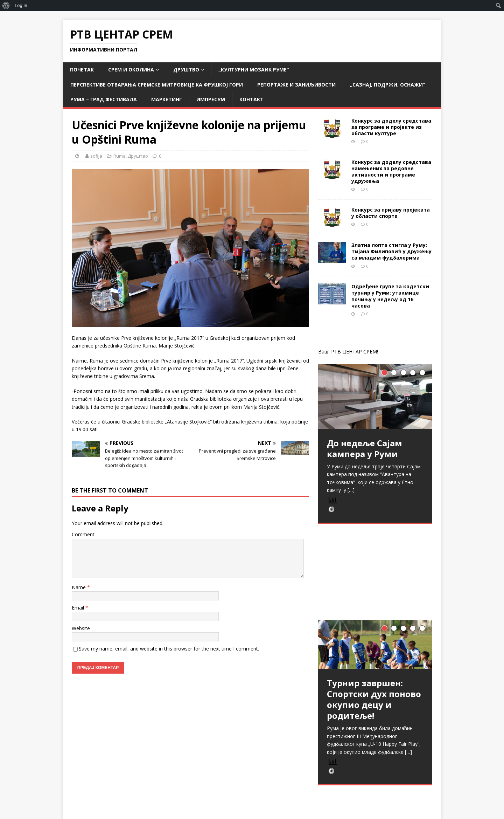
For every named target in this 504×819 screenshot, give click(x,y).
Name (79, 587)
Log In (21, 5)
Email (79, 608)
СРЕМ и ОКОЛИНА (131, 70)
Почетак (82, 70)
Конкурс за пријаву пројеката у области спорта (391, 213)
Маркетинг (167, 99)
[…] (351, 490)
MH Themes (167, 803)
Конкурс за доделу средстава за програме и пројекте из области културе (391, 127)
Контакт (251, 99)
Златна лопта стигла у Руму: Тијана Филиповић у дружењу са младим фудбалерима (391, 251)
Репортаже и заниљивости (296, 85)
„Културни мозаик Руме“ (254, 70)
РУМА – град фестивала (104, 99)
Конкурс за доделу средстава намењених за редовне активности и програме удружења (391, 172)
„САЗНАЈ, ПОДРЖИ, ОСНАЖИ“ (387, 85)
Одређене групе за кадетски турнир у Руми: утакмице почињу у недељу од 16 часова (390, 296)
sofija (96, 156)
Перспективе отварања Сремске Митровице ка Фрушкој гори (157, 85)
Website (81, 628)
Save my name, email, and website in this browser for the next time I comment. (169, 649)
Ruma (120, 156)
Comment (83, 534)
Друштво (186, 70)
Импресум (211, 99)
